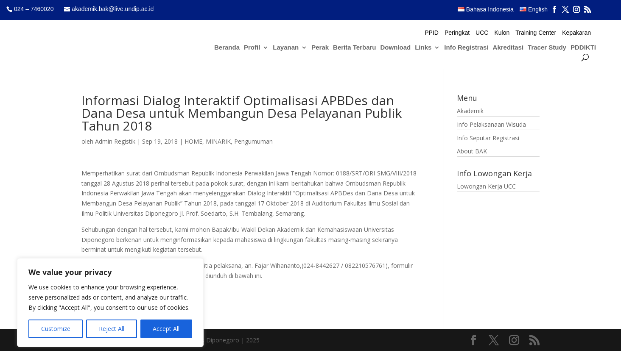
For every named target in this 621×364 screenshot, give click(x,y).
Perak (320, 48)
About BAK (472, 151)
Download (396, 48)
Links (423, 48)
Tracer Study (547, 48)
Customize (56, 329)
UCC (482, 33)
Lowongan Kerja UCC (486, 186)
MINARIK (218, 141)
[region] (110, 303)
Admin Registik (115, 141)
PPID (432, 33)
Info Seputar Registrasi (488, 138)
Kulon (502, 33)
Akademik (470, 111)
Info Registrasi (466, 48)
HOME (193, 141)
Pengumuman (253, 141)
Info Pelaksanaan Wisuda (491, 124)
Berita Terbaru (354, 48)
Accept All (166, 329)
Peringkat (457, 33)
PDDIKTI (583, 48)
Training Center (536, 33)
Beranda (227, 48)
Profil (252, 48)
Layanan (286, 48)
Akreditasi (508, 48)
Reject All (112, 329)
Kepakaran (576, 33)
